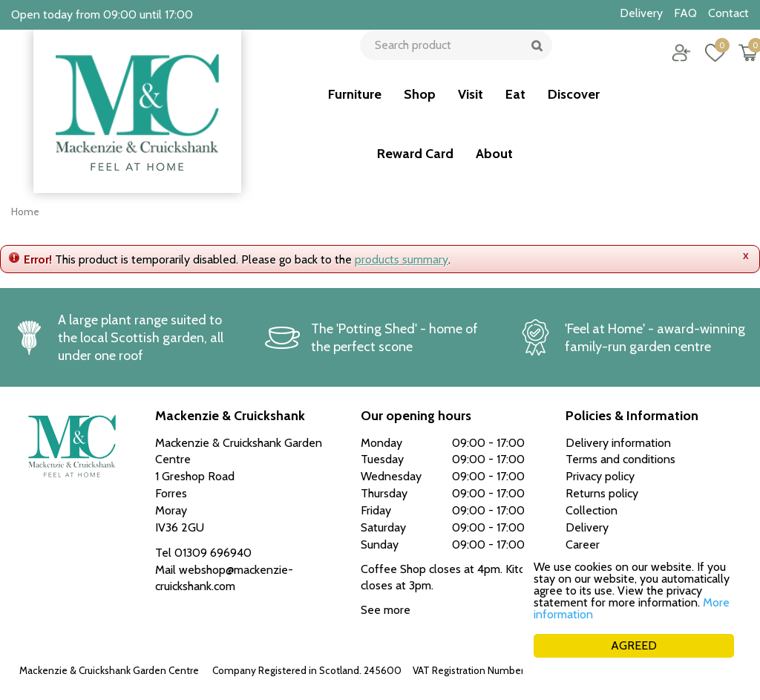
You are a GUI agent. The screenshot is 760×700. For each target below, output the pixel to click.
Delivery (587, 527)
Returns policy (602, 493)
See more (386, 610)
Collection (592, 510)
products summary (402, 259)
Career (583, 544)
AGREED (634, 645)
